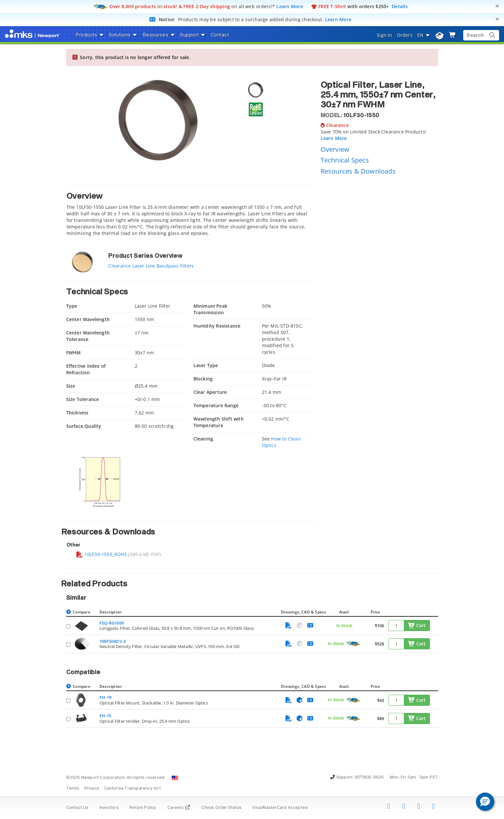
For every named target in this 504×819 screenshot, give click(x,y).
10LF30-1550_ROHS (101, 554)
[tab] (189, 213)
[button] (485, 802)
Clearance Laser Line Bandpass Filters (151, 266)
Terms (73, 789)
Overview (335, 149)
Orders (405, 35)
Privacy (92, 789)
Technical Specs (345, 160)
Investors (109, 808)
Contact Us (77, 808)
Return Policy (143, 808)
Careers (179, 808)
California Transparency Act (132, 789)
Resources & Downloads (358, 171)
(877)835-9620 (369, 778)
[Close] (497, 6)
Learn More (290, 6)
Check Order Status (221, 808)
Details (400, 6)
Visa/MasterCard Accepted (280, 808)
